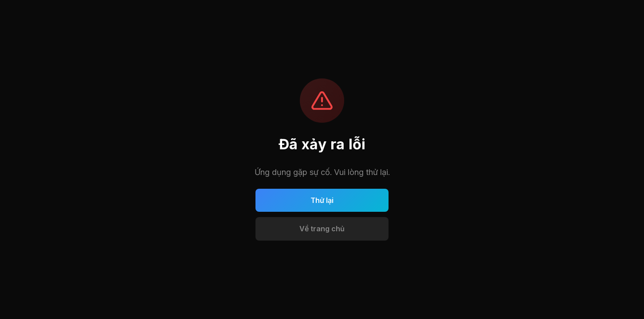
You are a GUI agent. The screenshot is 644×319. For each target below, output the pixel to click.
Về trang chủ (322, 229)
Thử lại (322, 200)
